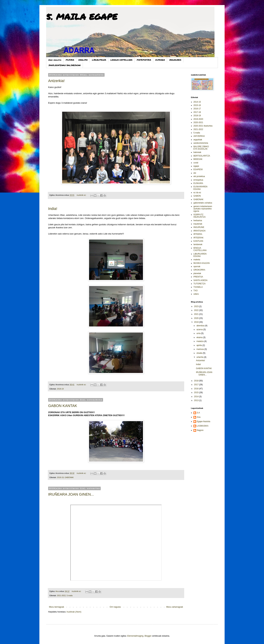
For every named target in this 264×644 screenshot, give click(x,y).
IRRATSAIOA (200, 231)
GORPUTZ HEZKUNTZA (200, 216)
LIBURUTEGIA (99, 60)
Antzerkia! (56, 81)
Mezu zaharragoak (175, 607)
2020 (197, 318)
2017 (197, 385)
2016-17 (197, 109)
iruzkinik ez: (82, 195)
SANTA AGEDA (200, 280)
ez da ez (197, 193)
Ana (199, 417)
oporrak (197, 266)
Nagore (200, 430)
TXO (196, 291)
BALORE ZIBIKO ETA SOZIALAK (201, 148)
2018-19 (60, 389)
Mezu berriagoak (56, 607)
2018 (197, 381)
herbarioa (198, 221)
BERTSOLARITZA (202, 156)
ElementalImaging (135, 636)
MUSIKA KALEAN (202, 263)
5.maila (70, 595)
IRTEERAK (199, 238)
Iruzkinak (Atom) (74, 612)
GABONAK (69, 477)
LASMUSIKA (203, 426)
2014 (197, 397)
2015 (197, 392)
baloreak (197, 152)
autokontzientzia (201, 143)
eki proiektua (199, 176)
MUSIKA (70, 60)
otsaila (200, 353)
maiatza (200, 341)
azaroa (200, 329)
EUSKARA (160, 60)
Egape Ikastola (203, 421)
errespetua (198, 180)
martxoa (200, 349)
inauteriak (198, 224)
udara (196, 294)
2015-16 (197, 105)
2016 (197, 389)
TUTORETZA (200, 284)
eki (195, 173)
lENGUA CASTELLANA (200, 249)
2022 (197, 310)
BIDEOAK (198, 159)
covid (196, 163)
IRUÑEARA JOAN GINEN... (71, 494)
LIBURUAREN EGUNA (200, 255)
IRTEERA (198, 234)
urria (199, 333)
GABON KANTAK (63, 406)
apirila (199, 345)
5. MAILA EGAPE (82, 17)
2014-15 (197, 102)
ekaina (200, 337)
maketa (197, 260)
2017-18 (197, 112)
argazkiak (198, 140)
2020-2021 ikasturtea (203, 126)
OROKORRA (199, 270)
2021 (197, 314)
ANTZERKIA (199, 136)
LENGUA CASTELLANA (121, 60)
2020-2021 (198, 122)
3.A (198, 413)
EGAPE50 (198, 169)
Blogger (148, 636)
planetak (197, 273)
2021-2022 (61, 595)
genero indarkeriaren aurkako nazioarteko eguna (203, 209)
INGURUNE (199, 227)
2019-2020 (198, 119)
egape (196, 166)
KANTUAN (198, 241)
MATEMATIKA (144, 60)
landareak (198, 244)
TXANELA (198, 287)
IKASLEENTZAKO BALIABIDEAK (65, 65)
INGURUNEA (175, 60)
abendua (201, 326)
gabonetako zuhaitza (203, 203)
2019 (197, 322)
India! (53, 209)
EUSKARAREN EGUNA (200, 188)
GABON (197, 196)
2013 (197, 400)
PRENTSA (198, 277)
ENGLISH (83, 60)
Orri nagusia (55, 60)
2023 (197, 306)
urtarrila (200, 357)
